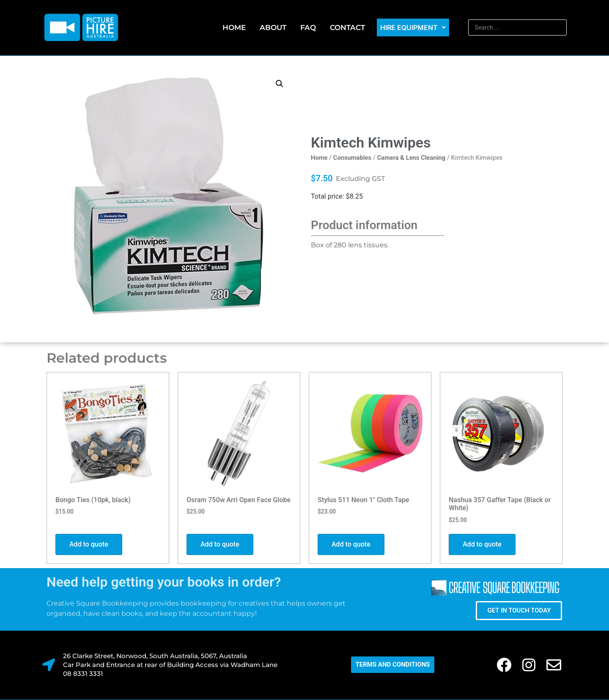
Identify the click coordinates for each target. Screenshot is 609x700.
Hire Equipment (413, 27)
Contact (347, 27)
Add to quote (89, 544)
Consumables (352, 158)
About (273, 27)
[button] (280, 84)
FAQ (308, 27)
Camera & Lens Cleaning (411, 158)
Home (234, 27)
